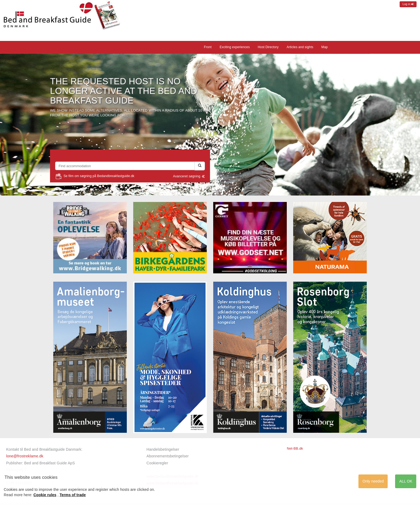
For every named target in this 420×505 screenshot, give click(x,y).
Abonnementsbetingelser (168, 456)
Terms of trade (73, 495)
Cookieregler (157, 463)
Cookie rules (45, 495)
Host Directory (268, 47)
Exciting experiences (235, 47)
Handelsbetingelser (163, 449)
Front (208, 47)
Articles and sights (300, 47)
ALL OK (406, 481)
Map (324, 47)
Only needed (373, 481)
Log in (408, 4)
